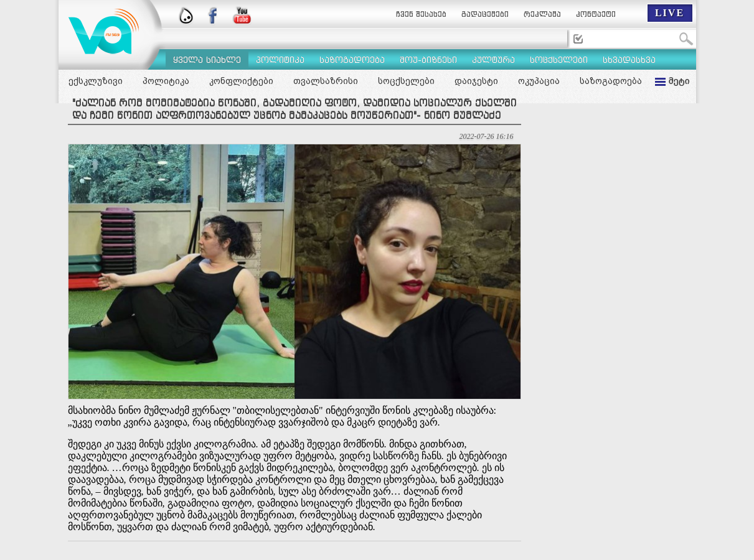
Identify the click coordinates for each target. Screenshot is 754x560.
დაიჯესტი (476, 81)
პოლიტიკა (166, 81)
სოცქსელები (406, 81)
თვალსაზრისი (326, 81)
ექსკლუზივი (96, 81)
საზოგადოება (611, 81)
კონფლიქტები (241, 81)
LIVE (670, 13)
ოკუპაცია (539, 81)
